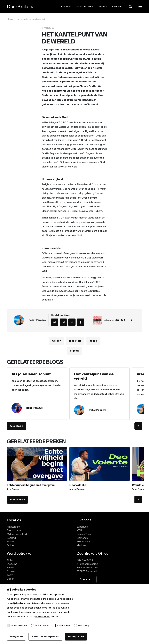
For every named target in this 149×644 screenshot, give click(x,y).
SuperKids (82, 527)
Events (103, 7)
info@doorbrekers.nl (88, 564)
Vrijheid (75, 351)
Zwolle (10, 542)
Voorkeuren (61, 626)
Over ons (117, 7)
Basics (10, 568)
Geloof (56, 341)
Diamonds (82, 538)
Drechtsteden (15, 530)
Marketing (82, 626)
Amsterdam (13, 527)
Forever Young (84, 534)
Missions (81, 545)
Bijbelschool (83, 542)
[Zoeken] (130, 7)
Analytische (40, 626)
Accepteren (76, 636)
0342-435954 (85, 560)
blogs (10, 19)
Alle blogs (17, 426)
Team (10, 575)
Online (10, 545)
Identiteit (75, 341)
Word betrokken (85, 7)
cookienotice (43, 617)
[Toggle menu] (140, 7)
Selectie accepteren (45, 636)
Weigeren (16, 636)
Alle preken (17, 499)
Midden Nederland (17, 534)
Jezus (93, 341)
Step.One (12, 564)
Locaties (66, 7)
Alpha (10, 560)
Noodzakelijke (17, 626)
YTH (79, 530)
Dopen (11, 579)
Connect (12, 571)
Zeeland (11, 538)
